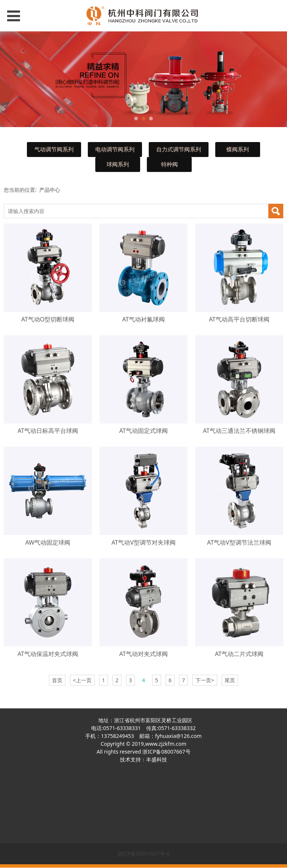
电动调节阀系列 (115, 149)
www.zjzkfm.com (166, 744)
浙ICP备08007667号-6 (144, 854)
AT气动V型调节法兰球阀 (239, 542)
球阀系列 (118, 164)
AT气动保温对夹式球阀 (48, 654)
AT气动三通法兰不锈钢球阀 (239, 431)
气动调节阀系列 (54, 149)
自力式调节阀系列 (179, 149)
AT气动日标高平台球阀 (48, 431)
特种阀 (169, 164)
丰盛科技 (157, 759)
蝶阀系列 (238, 149)
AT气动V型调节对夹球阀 (143, 542)
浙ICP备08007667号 (166, 752)
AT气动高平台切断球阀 (239, 319)
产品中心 (50, 190)
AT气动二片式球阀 (239, 654)
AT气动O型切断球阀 (48, 319)
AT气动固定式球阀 (143, 431)
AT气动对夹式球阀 (143, 654)
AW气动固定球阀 (48, 542)
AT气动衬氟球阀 (143, 319)
